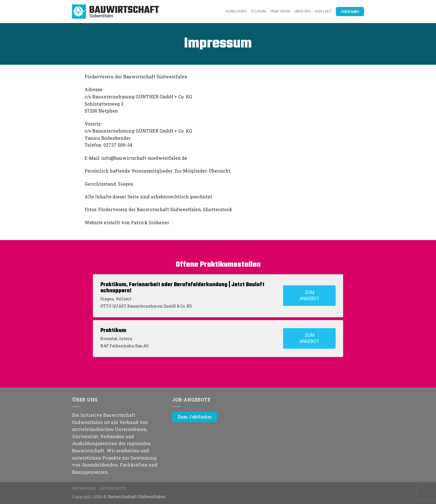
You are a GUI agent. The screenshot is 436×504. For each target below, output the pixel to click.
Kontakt (323, 11)
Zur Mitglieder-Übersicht (202, 171)
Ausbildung (236, 11)
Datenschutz (113, 488)
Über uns (303, 11)
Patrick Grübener (150, 222)
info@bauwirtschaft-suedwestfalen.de (144, 158)
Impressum (84, 488)
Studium (259, 11)
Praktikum (280, 11)
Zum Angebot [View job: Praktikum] (309, 338)
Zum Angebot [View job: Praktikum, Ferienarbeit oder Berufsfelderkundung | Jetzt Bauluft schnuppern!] (309, 295)
